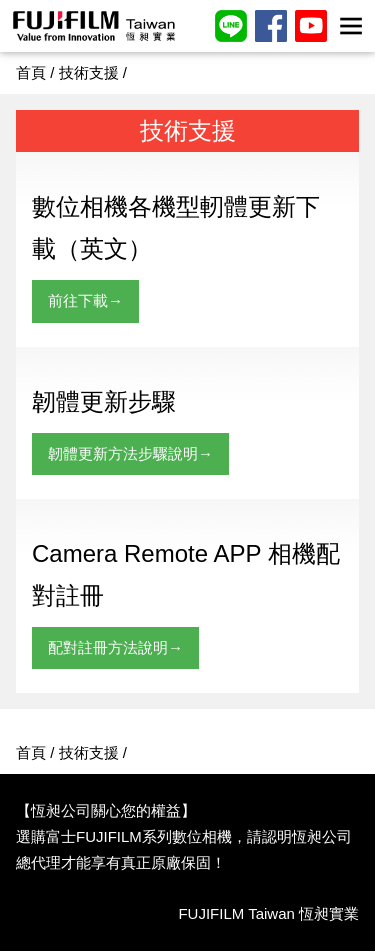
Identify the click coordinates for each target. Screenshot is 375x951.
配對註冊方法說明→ (115, 647)
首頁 (31, 72)
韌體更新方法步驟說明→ (130, 453)
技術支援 (89, 72)
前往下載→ (85, 300)
